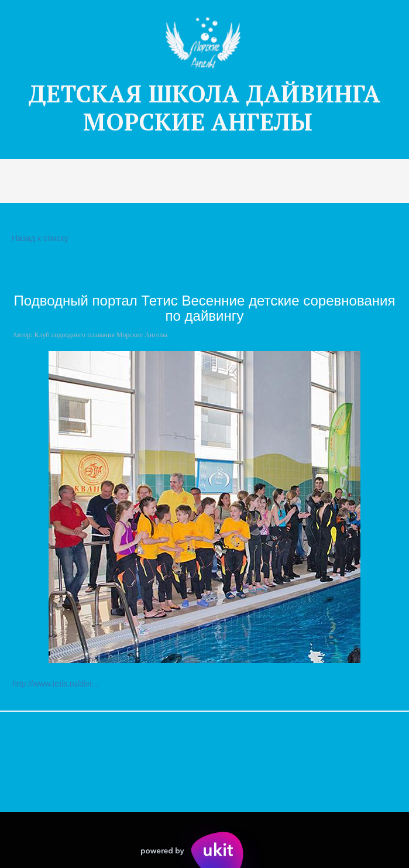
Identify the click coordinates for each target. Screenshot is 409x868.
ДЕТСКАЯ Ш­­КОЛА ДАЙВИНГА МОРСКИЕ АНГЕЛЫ (204, 107)
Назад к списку (39, 239)
